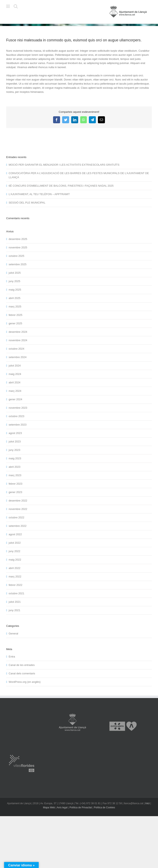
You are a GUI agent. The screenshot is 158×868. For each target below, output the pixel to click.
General (13, 634)
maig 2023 (15, 458)
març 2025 (15, 307)
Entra (12, 657)
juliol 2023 (15, 442)
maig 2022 (15, 560)
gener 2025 (15, 323)
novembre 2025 (18, 247)
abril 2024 (15, 382)
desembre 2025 (18, 239)
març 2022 (15, 577)
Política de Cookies (104, 807)
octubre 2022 (16, 517)
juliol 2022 (15, 543)
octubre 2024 (16, 349)
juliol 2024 (15, 366)
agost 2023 (15, 433)
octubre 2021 (16, 593)
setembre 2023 (18, 425)
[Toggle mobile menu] (8, 6)
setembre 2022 (18, 526)
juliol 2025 (15, 273)
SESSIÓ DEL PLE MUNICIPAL (27, 203)
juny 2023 (14, 450)
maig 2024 (15, 374)
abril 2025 (15, 298)
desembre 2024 (18, 332)
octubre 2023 (16, 416)
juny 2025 (14, 281)
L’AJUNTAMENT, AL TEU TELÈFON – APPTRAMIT (39, 194)
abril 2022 (15, 568)
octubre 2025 (16, 256)
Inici (147, 803)
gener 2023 (15, 492)
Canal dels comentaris (22, 673)
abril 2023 (15, 467)
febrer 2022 (16, 585)
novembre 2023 (18, 408)
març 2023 (15, 475)
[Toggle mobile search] (16, 6)
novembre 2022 (18, 509)
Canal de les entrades (22, 665)
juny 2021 (14, 610)
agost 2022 (15, 534)
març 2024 (15, 391)
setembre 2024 (18, 357)
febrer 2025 (16, 315)
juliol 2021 (15, 602)
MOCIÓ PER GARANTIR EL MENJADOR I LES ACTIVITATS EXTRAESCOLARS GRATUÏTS (64, 165)
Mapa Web (49, 807)
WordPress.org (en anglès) (25, 682)
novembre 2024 (18, 340)
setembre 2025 (18, 264)
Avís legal (62, 807)
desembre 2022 (18, 501)
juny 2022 (14, 551)
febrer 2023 (16, 484)
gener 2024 (15, 399)
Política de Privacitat (81, 807)
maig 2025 (15, 290)
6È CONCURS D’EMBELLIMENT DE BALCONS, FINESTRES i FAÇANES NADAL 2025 (61, 186)
